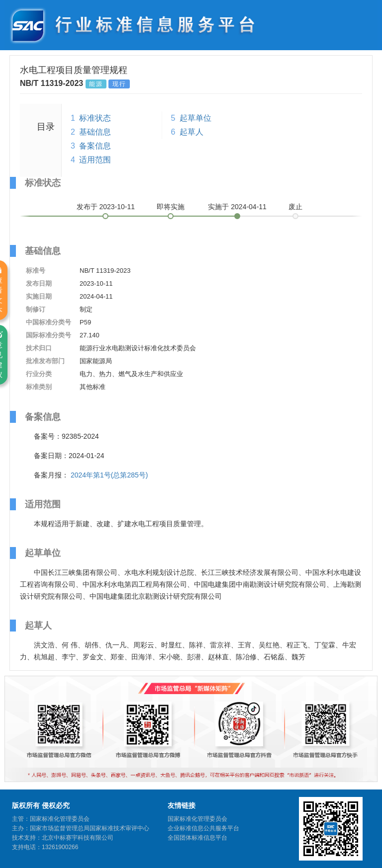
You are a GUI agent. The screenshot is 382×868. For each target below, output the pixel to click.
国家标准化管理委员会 (197, 819)
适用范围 (95, 160)
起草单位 (195, 118)
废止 (295, 207)
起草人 (191, 132)
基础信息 (95, 132)
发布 (106, 207)
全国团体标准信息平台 (197, 838)
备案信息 (95, 146)
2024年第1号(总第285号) (109, 475)
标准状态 (95, 118)
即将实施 (171, 207)
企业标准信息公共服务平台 (203, 828)
